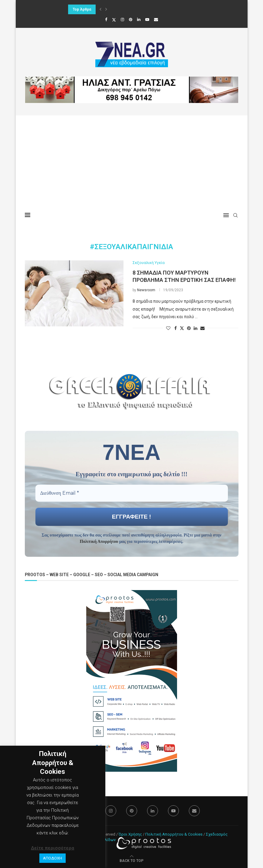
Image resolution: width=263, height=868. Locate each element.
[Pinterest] (131, 20)
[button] (100, 9)
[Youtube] (147, 20)
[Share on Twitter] (182, 328)
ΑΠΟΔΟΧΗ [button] (53, 858)
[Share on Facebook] (176, 328)
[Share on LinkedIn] (196, 328)
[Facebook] (106, 20)
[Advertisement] (132, 161)
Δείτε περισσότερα (53, 848)
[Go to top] (131, 860)
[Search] (235, 215)
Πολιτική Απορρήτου (99, 541)
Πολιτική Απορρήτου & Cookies (174, 834)
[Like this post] (168, 328)
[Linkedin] (139, 20)
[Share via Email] (202, 328)
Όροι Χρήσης (130, 834)
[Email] (156, 20)
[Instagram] (122, 20)
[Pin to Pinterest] (189, 328)
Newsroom (146, 290)
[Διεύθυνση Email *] (132, 493)
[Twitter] (114, 20)
